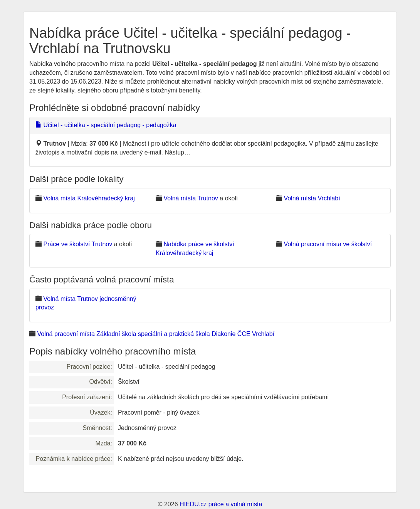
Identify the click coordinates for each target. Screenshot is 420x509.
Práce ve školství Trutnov (78, 244)
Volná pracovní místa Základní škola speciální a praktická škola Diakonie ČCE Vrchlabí (156, 334)
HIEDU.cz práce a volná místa (221, 504)
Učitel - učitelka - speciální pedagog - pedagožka (106, 125)
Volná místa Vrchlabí (312, 198)
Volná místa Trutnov (191, 198)
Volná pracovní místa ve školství (328, 244)
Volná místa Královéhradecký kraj (89, 198)
